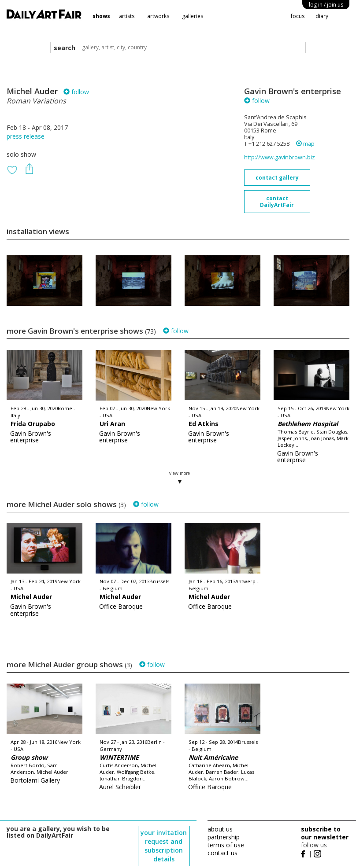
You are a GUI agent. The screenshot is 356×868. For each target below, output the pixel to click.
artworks (158, 16)
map (305, 144)
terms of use (226, 845)
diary (322, 16)
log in (326, 5)
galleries (193, 16)
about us (220, 829)
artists (127, 16)
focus (298, 16)
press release (26, 136)
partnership (224, 837)
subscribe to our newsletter (325, 833)
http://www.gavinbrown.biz (280, 157)
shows (101, 16)
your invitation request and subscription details (164, 846)
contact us (222, 853)
